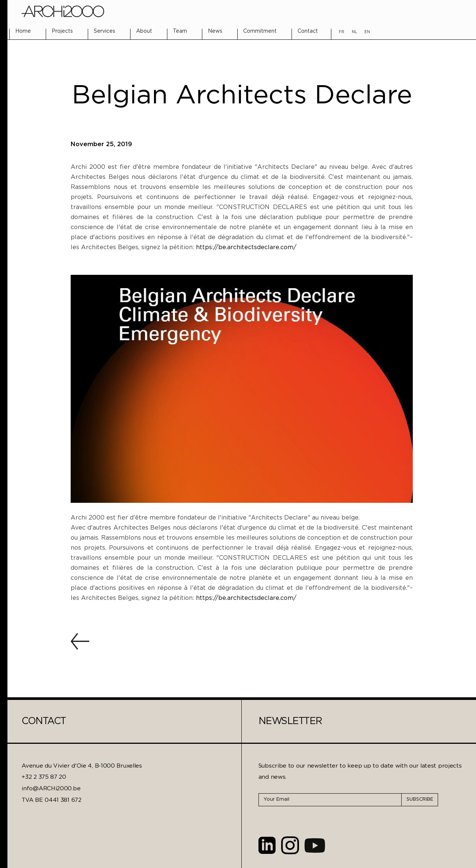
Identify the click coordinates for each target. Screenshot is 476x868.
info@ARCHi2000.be (51, 789)
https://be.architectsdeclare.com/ (247, 247)
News (215, 31)
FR (342, 32)
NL (354, 32)
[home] (63, 11)
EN (367, 32)
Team (180, 31)
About (144, 31)
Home (23, 31)
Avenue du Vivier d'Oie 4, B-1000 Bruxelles (82, 766)
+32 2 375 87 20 (44, 777)
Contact (308, 31)
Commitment (260, 31)
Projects (62, 31)
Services (104, 31)
